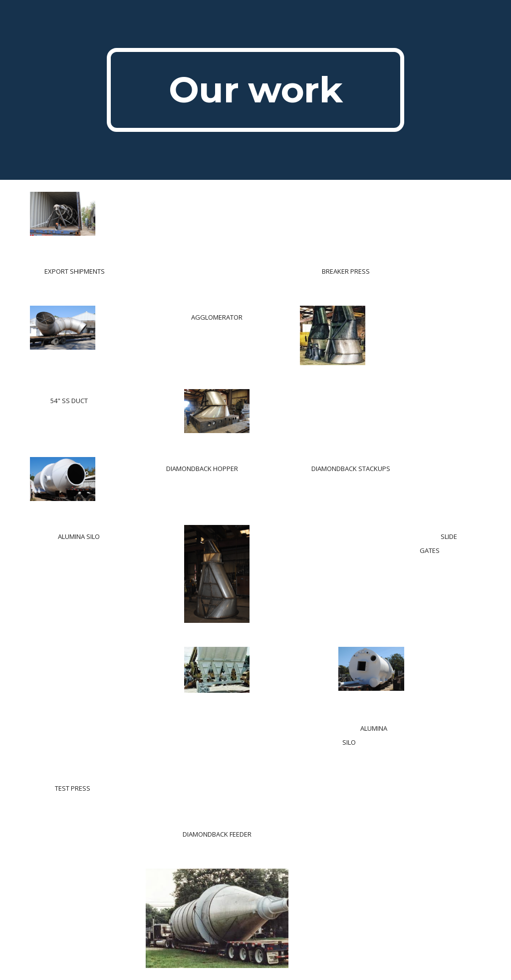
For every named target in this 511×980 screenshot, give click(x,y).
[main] (255, 90)
